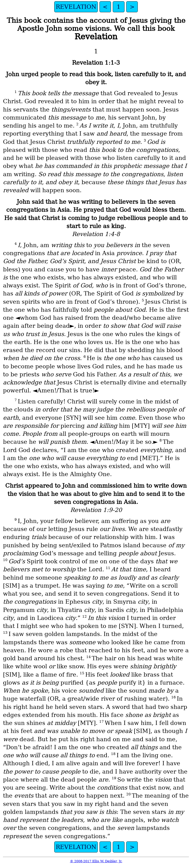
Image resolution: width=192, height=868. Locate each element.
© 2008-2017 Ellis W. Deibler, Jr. (96, 861)
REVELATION (76, 7)
